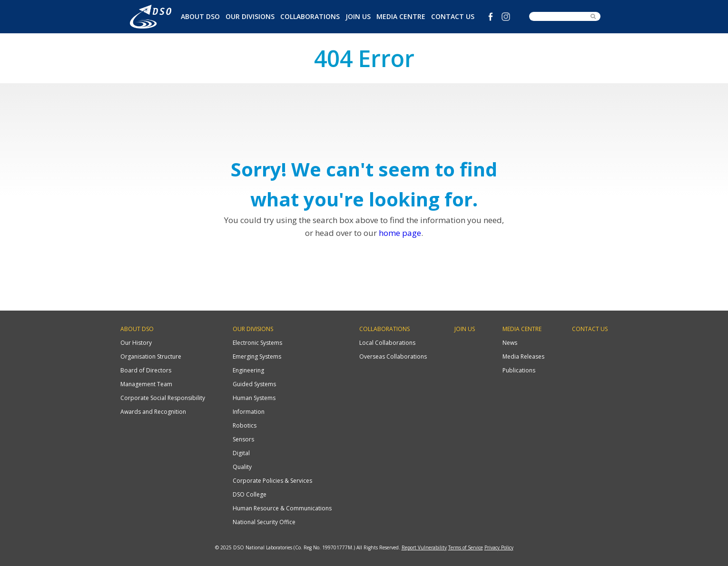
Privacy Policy (499, 547)
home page (400, 233)
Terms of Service (466, 547)
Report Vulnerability (424, 547)
